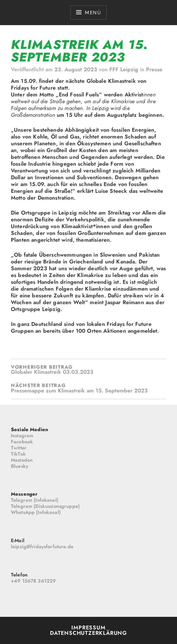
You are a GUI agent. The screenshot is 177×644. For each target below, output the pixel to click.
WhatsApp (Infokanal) (36, 512)
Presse (154, 69)
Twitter (19, 448)
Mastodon (22, 460)
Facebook (22, 442)
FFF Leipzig (124, 69)
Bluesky (20, 466)
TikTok (18, 454)
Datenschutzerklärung (88, 633)
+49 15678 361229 (33, 581)
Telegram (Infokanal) (35, 500)
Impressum (88, 628)
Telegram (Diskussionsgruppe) (45, 506)
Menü (93, 12)
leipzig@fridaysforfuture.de (42, 547)
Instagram (22, 436)
